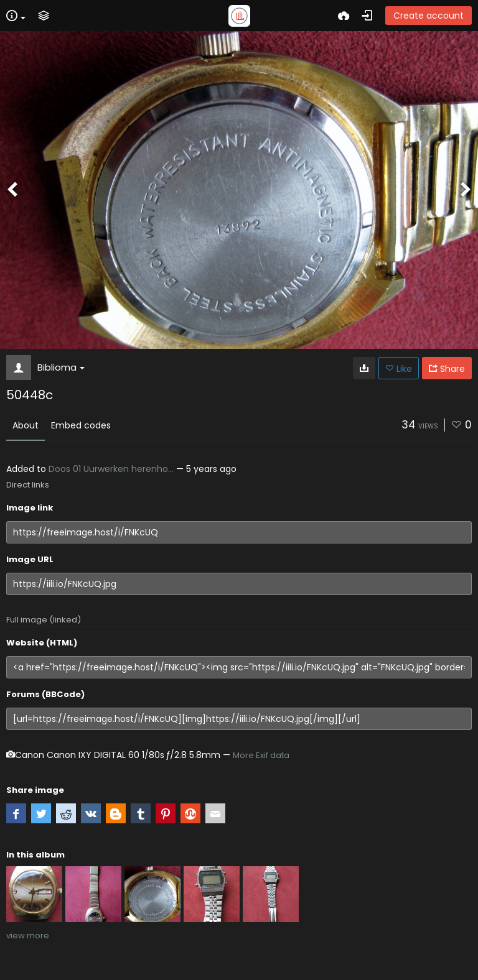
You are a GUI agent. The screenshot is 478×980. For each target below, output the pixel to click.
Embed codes (81, 425)
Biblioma (61, 367)
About (26, 425)
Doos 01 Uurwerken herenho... (111, 469)
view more (28, 936)
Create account (429, 16)
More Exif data (261, 755)
